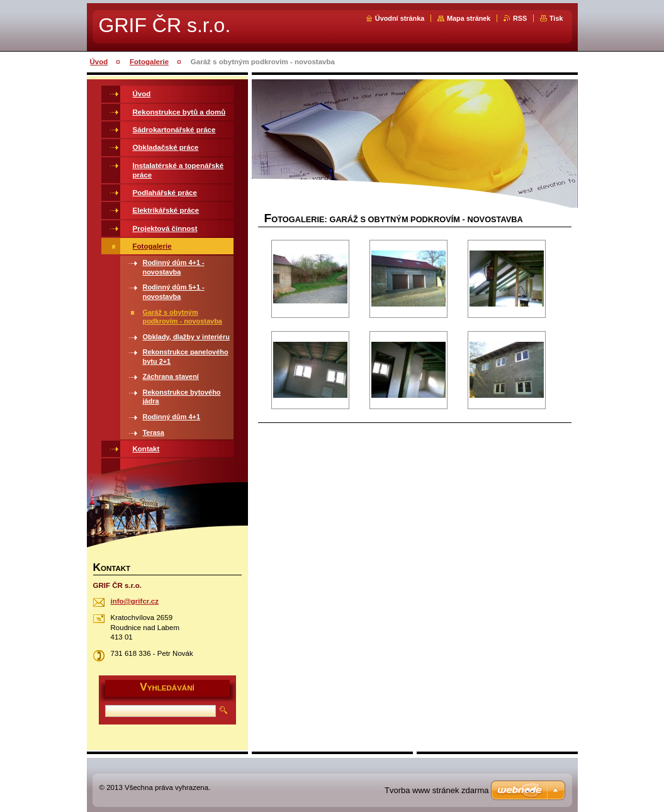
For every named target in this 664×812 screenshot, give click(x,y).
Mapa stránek (469, 18)
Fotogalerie (149, 62)
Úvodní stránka (400, 18)
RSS (520, 18)
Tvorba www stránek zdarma (436, 790)
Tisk (556, 18)
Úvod (99, 62)
